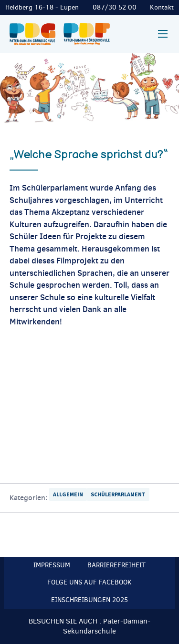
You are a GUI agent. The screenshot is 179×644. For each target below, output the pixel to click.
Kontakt (162, 7)
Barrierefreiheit (116, 565)
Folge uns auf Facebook (89, 582)
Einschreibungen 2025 (89, 600)
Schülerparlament (118, 494)
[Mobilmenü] (163, 34)
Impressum (52, 565)
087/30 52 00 (115, 7)
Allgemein (68, 494)
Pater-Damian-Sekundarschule (107, 626)
